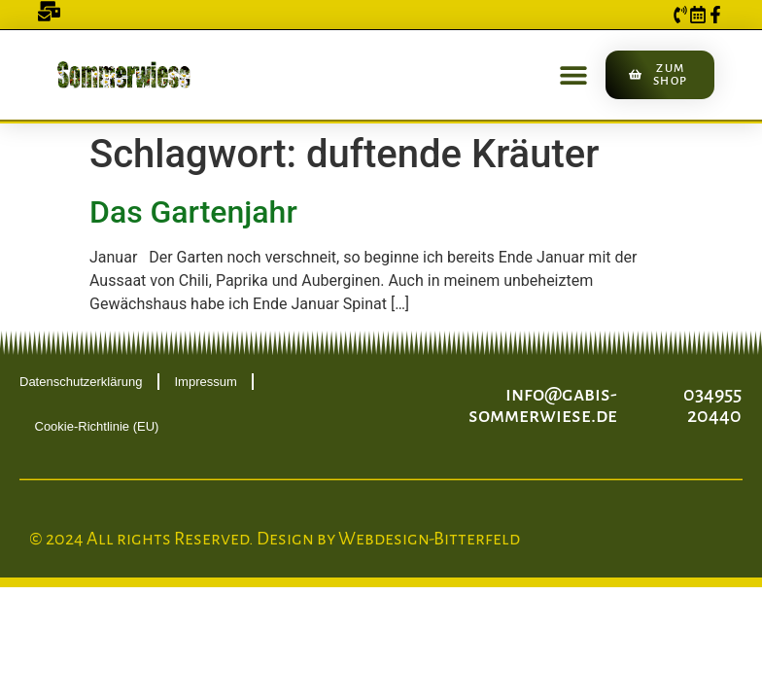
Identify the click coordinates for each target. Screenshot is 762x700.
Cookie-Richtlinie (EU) (97, 426)
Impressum (205, 382)
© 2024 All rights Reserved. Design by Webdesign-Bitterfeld (275, 539)
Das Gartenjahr (193, 212)
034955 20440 (712, 404)
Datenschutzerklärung (81, 382)
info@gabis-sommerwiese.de (543, 404)
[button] (574, 74)
